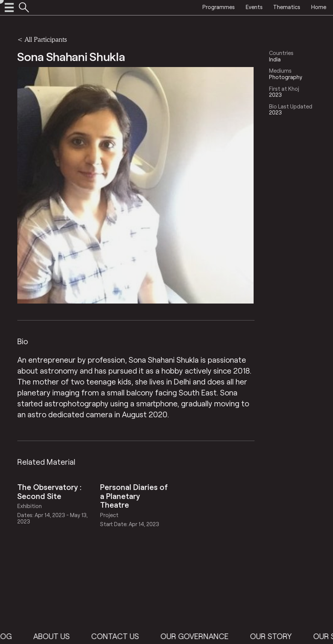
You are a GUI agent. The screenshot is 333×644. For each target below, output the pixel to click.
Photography (286, 77)
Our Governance (199, 636)
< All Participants (42, 39)
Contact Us (120, 636)
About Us (56, 636)
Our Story (276, 636)
